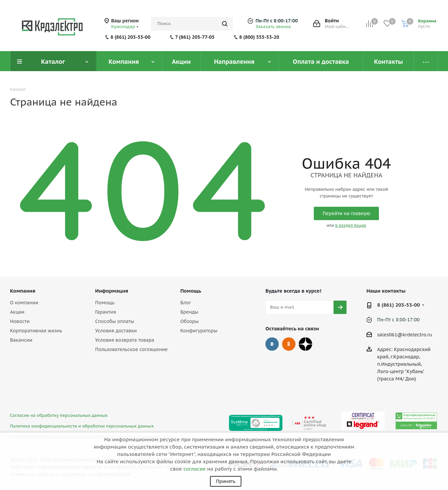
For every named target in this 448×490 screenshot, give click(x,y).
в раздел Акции (351, 225)
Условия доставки (116, 331)
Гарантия (105, 312)
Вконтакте (272, 344)
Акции (17, 312)
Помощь (105, 303)
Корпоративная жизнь (36, 331)
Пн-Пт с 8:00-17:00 (277, 21)
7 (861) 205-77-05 (195, 37)
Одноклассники (289, 344)
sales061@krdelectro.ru (405, 335)
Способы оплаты (115, 321)
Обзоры (189, 321)
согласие (194, 469)
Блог (185, 303)
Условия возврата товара (125, 340)
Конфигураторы (199, 331)
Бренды (189, 312)
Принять (226, 481)
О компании (24, 303)
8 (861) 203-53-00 (131, 37)
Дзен (305, 344)
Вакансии (21, 340)
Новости (20, 321)
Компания (23, 291)
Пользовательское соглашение (131, 349)
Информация (112, 291)
